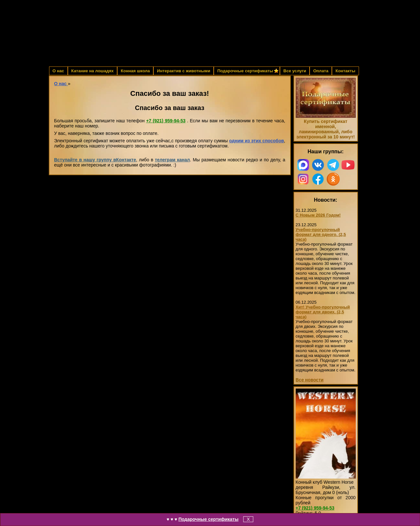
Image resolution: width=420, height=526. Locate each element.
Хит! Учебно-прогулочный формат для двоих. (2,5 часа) (323, 312)
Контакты (345, 71)
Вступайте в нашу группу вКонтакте (95, 160)
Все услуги (295, 71)
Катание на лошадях (92, 71)
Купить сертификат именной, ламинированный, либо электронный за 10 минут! (326, 129)
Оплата (321, 71)
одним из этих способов (257, 141)
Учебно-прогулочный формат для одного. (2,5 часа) (321, 234)
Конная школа (135, 71)
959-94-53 (166, 121)
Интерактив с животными (184, 71)
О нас (58, 71)
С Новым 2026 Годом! (318, 215)
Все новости (310, 380)
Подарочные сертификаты (209, 519)
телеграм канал (173, 160)
